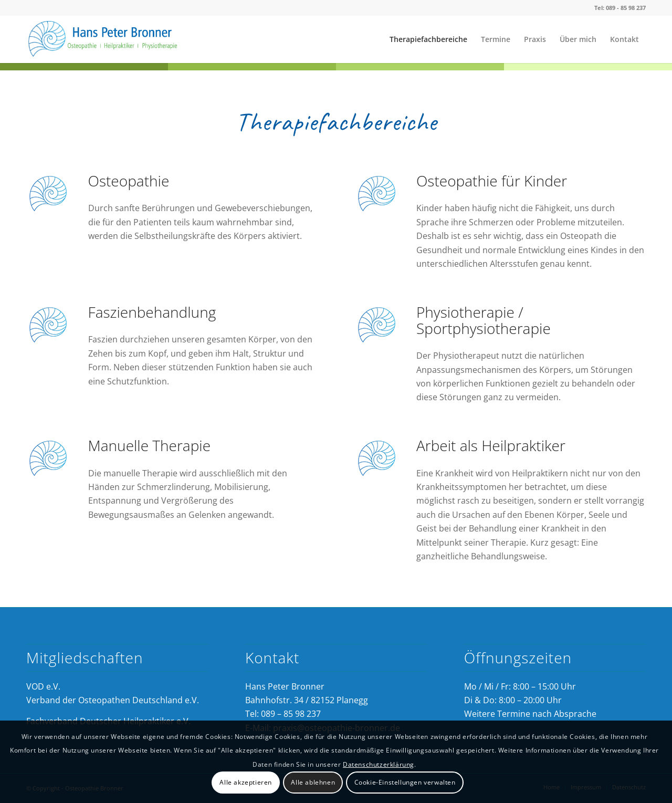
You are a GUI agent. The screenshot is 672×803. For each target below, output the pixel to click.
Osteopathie (129, 181)
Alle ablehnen (313, 782)
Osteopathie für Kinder (492, 181)
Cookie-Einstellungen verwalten (405, 782)
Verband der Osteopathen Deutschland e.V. (113, 700)
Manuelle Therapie (149, 445)
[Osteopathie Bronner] (105, 39)
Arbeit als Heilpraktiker (491, 445)
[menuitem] (428, 39)
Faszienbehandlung (152, 312)
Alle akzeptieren (246, 782)
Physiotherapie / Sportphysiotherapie (484, 320)
